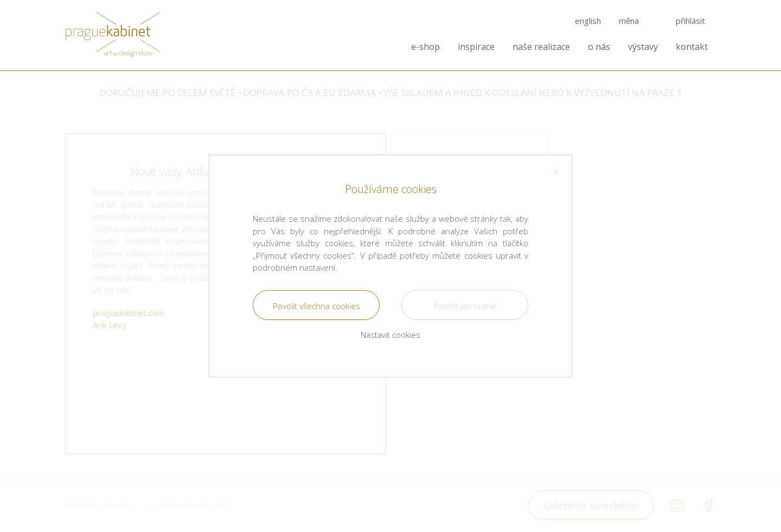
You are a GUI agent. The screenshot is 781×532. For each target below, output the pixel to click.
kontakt (692, 47)
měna (629, 21)
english (588, 21)
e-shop (425, 47)
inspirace (476, 47)
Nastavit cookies (390, 335)
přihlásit (690, 21)
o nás (599, 47)
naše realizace (541, 47)
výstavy (643, 47)
